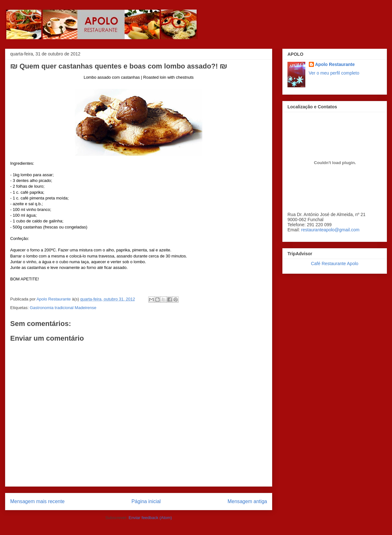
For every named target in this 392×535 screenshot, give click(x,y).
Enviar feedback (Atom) (150, 518)
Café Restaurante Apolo (335, 264)
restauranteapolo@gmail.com (330, 230)
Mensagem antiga (247, 501)
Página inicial (146, 501)
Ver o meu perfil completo (334, 73)
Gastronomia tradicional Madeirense (63, 308)
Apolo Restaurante (335, 64)
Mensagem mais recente (37, 501)
